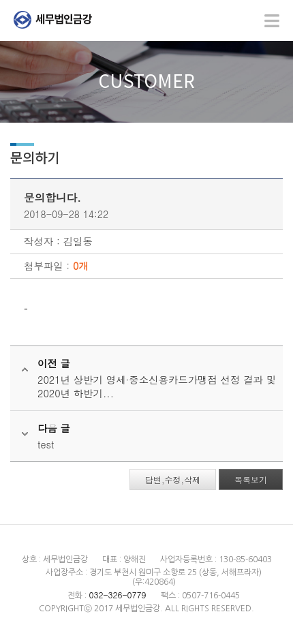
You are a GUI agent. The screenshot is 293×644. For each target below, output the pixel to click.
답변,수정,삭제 (173, 479)
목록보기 (251, 479)
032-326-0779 (117, 595)
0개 (81, 266)
